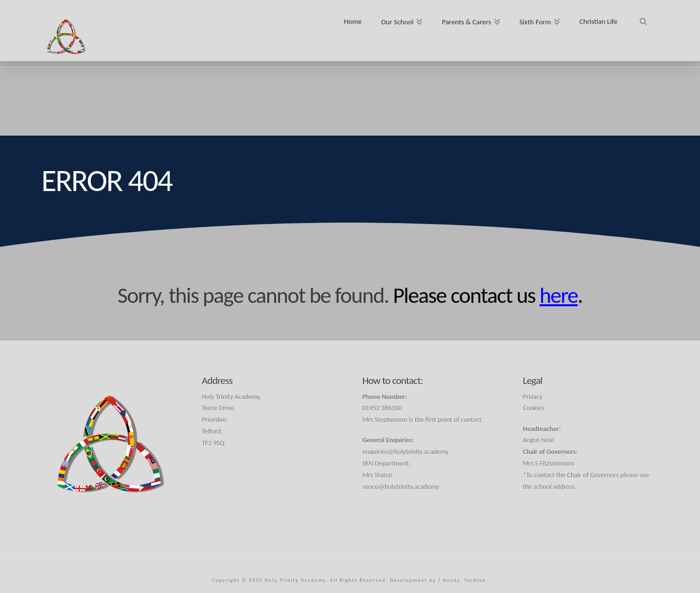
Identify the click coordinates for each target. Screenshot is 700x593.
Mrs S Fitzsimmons (549, 463)
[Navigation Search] (643, 18)
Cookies (534, 408)
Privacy (533, 397)
